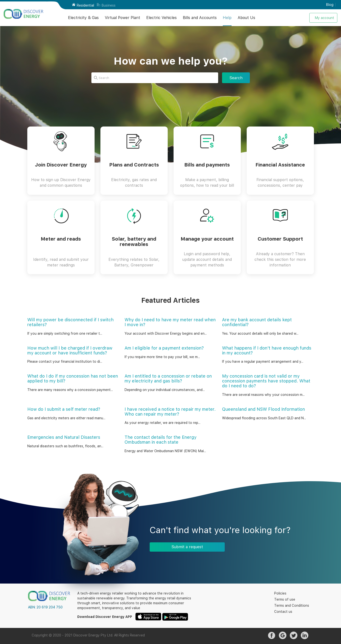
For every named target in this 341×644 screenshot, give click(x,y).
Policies (280, 593)
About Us (246, 18)
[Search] (155, 78)
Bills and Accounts (200, 18)
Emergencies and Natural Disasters (64, 437)
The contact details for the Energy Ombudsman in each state (161, 440)
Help (227, 18)
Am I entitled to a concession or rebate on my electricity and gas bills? (168, 378)
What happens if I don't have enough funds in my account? (267, 350)
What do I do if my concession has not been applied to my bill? (73, 378)
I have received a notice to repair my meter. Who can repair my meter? (170, 412)
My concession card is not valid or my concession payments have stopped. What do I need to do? (266, 381)
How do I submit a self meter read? (64, 409)
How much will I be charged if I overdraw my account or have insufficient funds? (70, 350)
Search (236, 78)
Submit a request (187, 547)
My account (325, 18)
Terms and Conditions (292, 605)
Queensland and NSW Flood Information (263, 409)
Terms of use (285, 599)
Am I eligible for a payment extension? (164, 348)
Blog (330, 5)
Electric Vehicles (161, 18)
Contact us (283, 612)
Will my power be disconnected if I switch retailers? (70, 322)
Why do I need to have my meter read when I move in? (170, 322)
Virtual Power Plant (122, 18)
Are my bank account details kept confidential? (257, 322)
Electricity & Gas (83, 18)
